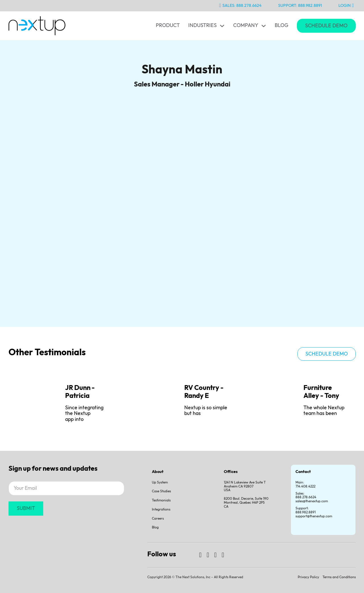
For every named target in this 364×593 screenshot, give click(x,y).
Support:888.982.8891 (306, 510)
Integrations (161, 510)
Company (246, 25)
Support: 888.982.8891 (300, 6)
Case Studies (161, 491)
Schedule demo (327, 354)
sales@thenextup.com (312, 501)
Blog (282, 25)
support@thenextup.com (314, 516)
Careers (158, 519)
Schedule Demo (326, 26)
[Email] (66, 488)
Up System (160, 483)
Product (168, 25)
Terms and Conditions (339, 577)
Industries (202, 25)
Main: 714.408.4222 (305, 484)
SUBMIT (26, 508)
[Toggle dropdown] (222, 26)
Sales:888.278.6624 (306, 496)
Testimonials (161, 500)
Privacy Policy (308, 577)
